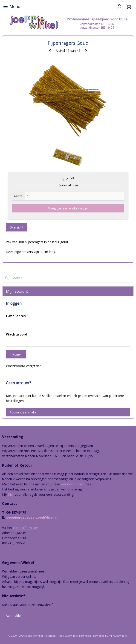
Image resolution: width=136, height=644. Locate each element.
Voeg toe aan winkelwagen (68, 208)
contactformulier (26, 528)
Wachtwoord (17, 334)
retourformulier (72, 484)
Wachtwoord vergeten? (23, 366)
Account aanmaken (24, 412)
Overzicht (16, 227)
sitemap (51, 636)
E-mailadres (16, 316)
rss (60, 636)
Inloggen (16, 354)
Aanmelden (14, 615)
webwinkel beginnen (78, 636)
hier (11, 494)
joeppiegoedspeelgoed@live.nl (31, 517)
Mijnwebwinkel (118, 636)
